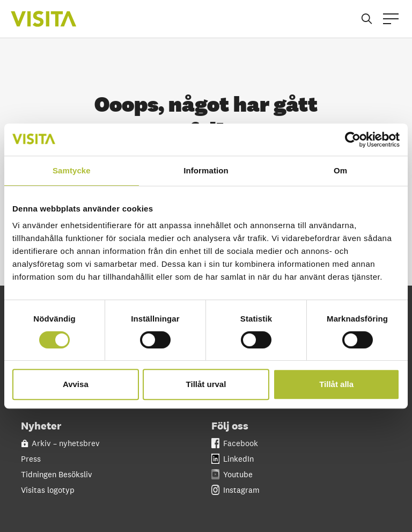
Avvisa (76, 384)
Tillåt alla (336, 384)
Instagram (236, 490)
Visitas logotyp (48, 490)
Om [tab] (340, 170)
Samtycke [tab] (72, 170)
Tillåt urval (206, 384)
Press (31, 459)
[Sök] (367, 19)
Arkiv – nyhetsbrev (60, 443)
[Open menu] (391, 19)
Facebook (235, 443)
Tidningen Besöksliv (57, 474)
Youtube (232, 474)
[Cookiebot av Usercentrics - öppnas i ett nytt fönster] (353, 140)
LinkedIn (233, 459)
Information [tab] (206, 170)
